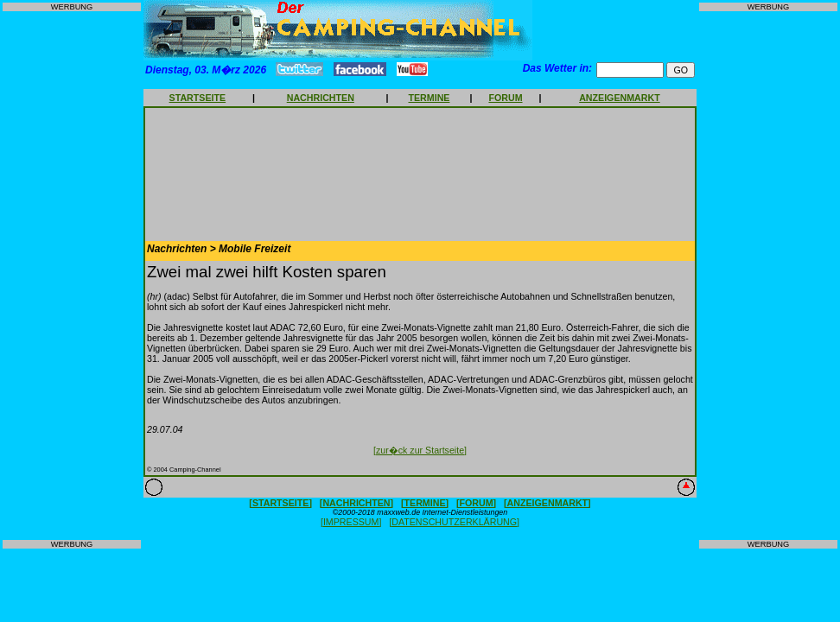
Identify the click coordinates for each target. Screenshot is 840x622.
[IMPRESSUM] (351, 522)
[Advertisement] (72, 276)
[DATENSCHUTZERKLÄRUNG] (454, 522)
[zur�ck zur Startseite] (420, 450)
